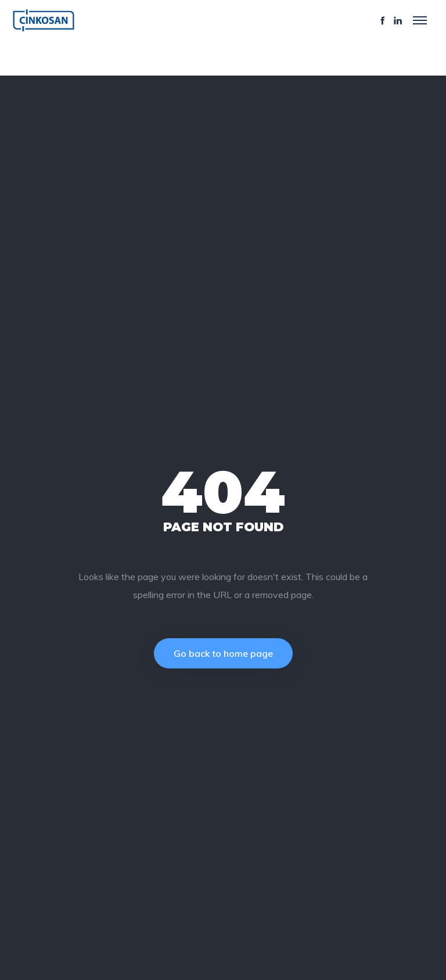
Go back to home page (223, 653)
